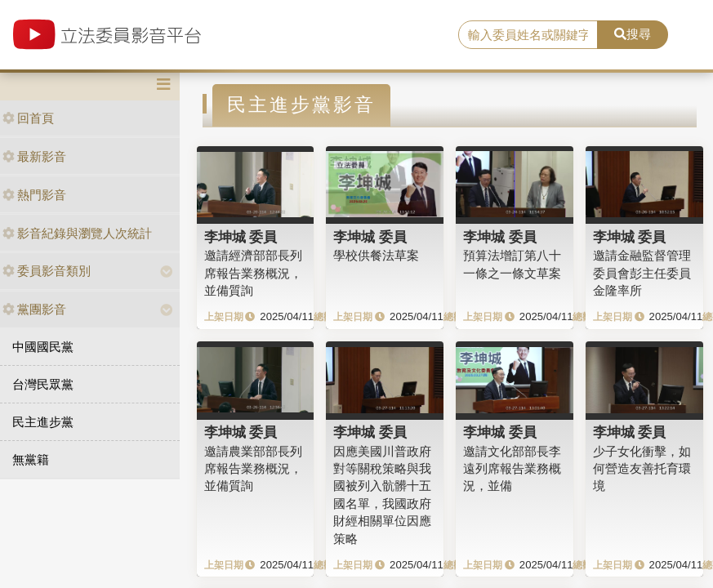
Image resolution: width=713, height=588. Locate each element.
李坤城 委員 (241, 237)
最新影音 (34, 156)
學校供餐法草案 (376, 255)
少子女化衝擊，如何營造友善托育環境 (642, 469)
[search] (528, 35)
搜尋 (633, 34)
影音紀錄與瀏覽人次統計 (77, 233)
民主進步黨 (43, 422)
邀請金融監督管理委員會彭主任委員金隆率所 (642, 273)
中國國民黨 (43, 347)
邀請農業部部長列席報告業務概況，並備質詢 (253, 469)
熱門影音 (34, 195)
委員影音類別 (47, 271)
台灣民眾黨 (43, 384)
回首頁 (28, 118)
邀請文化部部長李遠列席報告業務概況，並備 (512, 469)
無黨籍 (31, 459)
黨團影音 (34, 309)
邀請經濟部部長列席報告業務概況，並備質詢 (253, 273)
